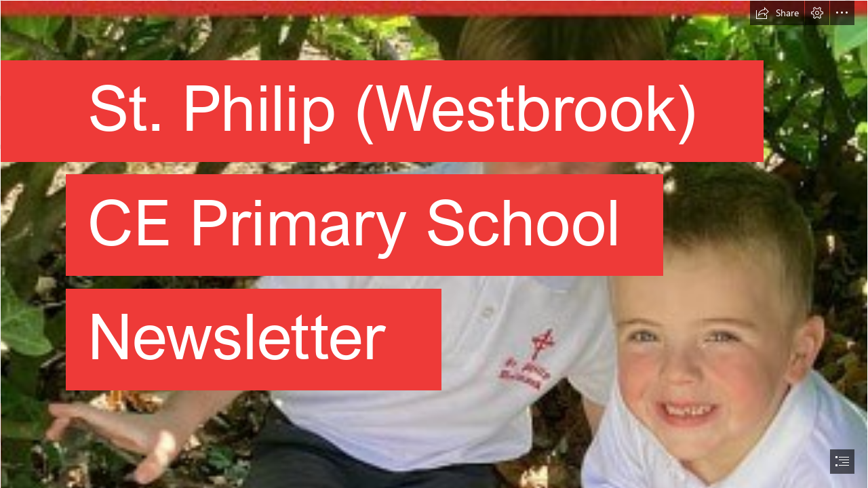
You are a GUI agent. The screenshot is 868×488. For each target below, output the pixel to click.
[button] (777, 13)
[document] (434, 244)
